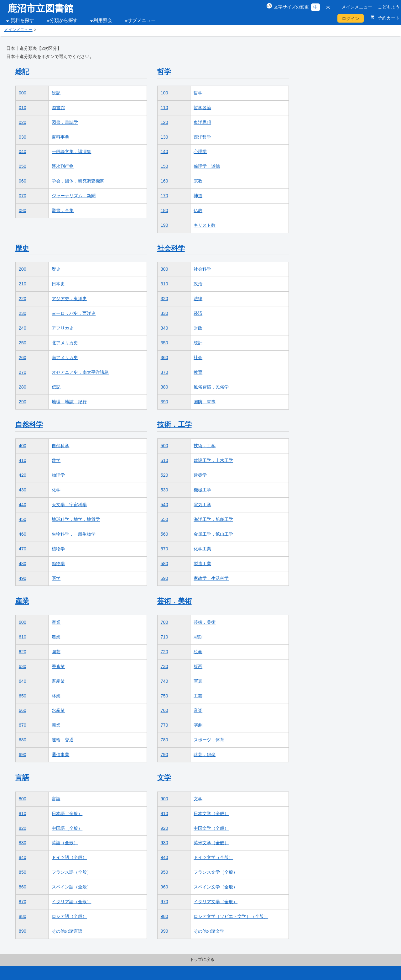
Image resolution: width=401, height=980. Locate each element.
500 (164, 446)
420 (23, 475)
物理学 (58, 475)
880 (23, 916)
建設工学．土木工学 (213, 460)
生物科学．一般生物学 (74, 534)
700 (164, 622)
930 (164, 843)
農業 (56, 637)
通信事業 (60, 755)
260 (23, 358)
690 (23, 755)
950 (164, 872)
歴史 (22, 248)
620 (23, 652)
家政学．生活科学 (211, 578)
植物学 (58, 549)
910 (164, 813)
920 (164, 828)
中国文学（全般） (211, 828)
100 (164, 93)
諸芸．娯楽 (205, 755)
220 (23, 299)
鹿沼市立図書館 (40, 8)
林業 (56, 696)
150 (164, 166)
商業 (56, 725)
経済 (198, 313)
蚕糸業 (58, 666)
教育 (198, 372)
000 (23, 93)
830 (23, 843)
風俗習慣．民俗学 (211, 387)
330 (164, 313)
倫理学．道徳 (207, 166)
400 (23, 446)
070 (23, 196)
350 (164, 343)
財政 (198, 328)
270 (23, 372)
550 (164, 519)
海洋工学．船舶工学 (213, 519)
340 (164, 328)
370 (164, 372)
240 (23, 328)
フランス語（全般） (71, 872)
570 (164, 549)
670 (23, 725)
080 (23, 210)
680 (23, 740)
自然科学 (29, 424)
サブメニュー (142, 20)
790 (164, 755)
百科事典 (60, 137)
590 (164, 578)
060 (23, 181)
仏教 (198, 210)
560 (164, 534)
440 (23, 505)
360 (164, 358)
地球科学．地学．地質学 (76, 519)
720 (164, 652)
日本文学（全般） (211, 813)
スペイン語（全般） (71, 887)
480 (23, 564)
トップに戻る (202, 960)
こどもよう (389, 7)
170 (164, 196)
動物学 (58, 564)
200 (23, 269)
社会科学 (171, 248)
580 (164, 564)
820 (23, 828)
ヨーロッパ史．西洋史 (74, 313)
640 (23, 681)
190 (164, 225)
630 (23, 666)
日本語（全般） (67, 813)
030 (23, 137)
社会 (198, 358)
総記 (22, 72)
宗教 (198, 181)
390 (164, 402)
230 (23, 313)
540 (164, 505)
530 (164, 490)
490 (23, 578)
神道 (198, 196)
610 (23, 637)
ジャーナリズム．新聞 (74, 196)
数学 (56, 460)
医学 (56, 578)
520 (164, 475)
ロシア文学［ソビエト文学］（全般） (231, 916)
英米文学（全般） (211, 843)
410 (23, 460)
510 (164, 460)
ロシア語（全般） (69, 916)
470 (23, 549)
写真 (198, 681)
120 (164, 122)
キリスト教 (205, 225)
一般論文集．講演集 (71, 151)
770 (164, 725)
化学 (56, 490)
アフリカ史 (63, 328)
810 (23, 813)
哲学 (164, 72)
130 (164, 137)
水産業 (58, 710)
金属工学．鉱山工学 (213, 534)
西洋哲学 (202, 137)
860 (23, 887)
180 (164, 210)
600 (23, 622)
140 (164, 151)
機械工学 (202, 490)
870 (23, 902)
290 (23, 402)
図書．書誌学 (65, 122)
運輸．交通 (63, 740)
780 (164, 740)
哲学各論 (202, 108)
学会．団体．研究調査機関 (78, 181)
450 (23, 519)
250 (23, 343)
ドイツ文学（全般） (213, 857)
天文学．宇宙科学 (69, 505)
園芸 (56, 652)
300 (164, 269)
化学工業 (202, 549)
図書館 (58, 108)
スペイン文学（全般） (216, 887)
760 (164, 710)
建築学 (200, 475)
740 (164, 681)
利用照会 (103, 20)
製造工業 (202, 564)
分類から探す (64, 20)
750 (164, 696)
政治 (198, 284)
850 (23, 872)
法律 (198, 299)
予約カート (388, 18)
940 (164, 857)
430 (23, 490)
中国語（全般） (67, 828)
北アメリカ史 (65, 343)
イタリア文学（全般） (216, 902)
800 (23, 799)
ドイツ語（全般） (69, 857)
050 (23, 166)
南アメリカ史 (65, 358)
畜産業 (58, 681)
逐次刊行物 (63, 166)
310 (164, 284)
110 (164, 108)
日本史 (58, 284)
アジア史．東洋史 (69, 299)
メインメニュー (357, 7)
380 (164, 387)
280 (23, 387)
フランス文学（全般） (216, 872)
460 (23, 534)
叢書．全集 (63, 210)
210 (23, 284)
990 (164, 931)
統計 (198, 343)
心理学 (200, 151)
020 (23, 122)
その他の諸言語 (67, 931)
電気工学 (202, 505)
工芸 (198, 696)
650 (23, 696)
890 (23, 931)
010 (23, 108)
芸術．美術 (174, 601)
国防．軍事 (205, 402)
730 (164, 666)
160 (164, 181)
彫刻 (198, 637)
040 (23, 151)
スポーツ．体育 (209, 740)
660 (23, 710)
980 (164, 916)
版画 (198, 666)
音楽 (198, 710)
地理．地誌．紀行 (69, 402)
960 (164, 887)
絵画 (198, 652)
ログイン (351, 19)
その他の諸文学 (209, 931)
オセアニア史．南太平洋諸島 (80, 372)
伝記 (56, 387)
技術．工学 (174, 424)
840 (23, 857)
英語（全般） (65, 843)
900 (164, 799)
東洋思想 (202, 122)
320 (164, 299)
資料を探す (22, 20)
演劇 (198, 725)
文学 (164, 778)
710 (164, 637)
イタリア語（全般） (71, 902)
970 (164, 902)
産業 (22, 601)
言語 (22, 778)
